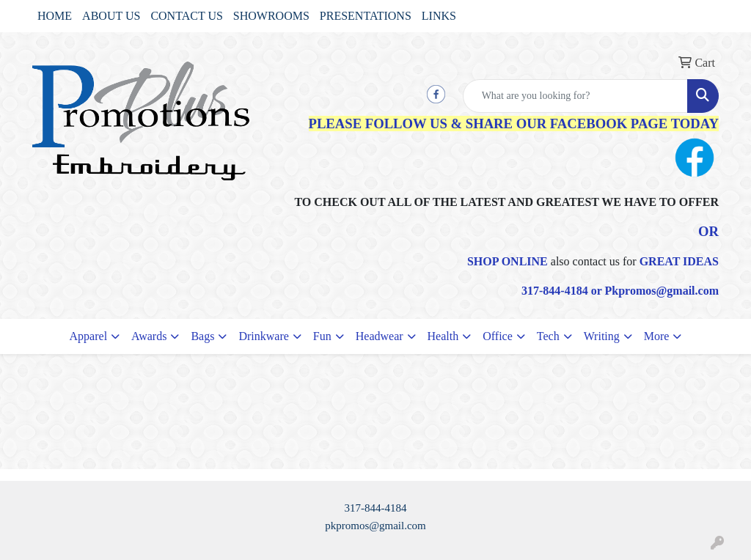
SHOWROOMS (271, 16)
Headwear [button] (380, 336)
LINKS (439, 16)
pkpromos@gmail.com (375, 526)
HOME (55, 16)
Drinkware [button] (263, 336)
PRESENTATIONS (366, 16)
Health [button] (443, 336)
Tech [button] (548, 336)
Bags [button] (202, 336)
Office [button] (498, 336)
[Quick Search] (575, 96)
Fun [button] (322, 336)
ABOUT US (111, 16)
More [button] (657, 336)
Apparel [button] (89, 336)
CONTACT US (186, 16)
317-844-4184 (376, 508)
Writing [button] (602, 336)
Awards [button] (149, 336)
